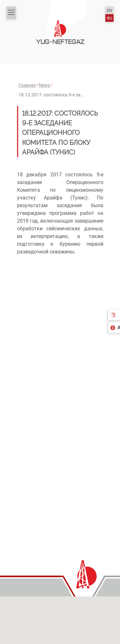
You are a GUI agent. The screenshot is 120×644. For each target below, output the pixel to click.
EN (109, 10)
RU (109, 18)
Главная (27, 85)
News (44, 85)
